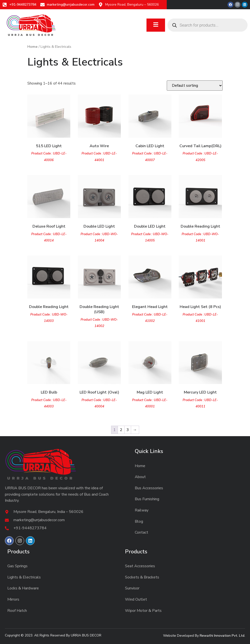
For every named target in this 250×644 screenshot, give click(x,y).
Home (32, 47)
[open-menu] (156, 25)
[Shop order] (195, 86)
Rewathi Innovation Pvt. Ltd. (222, 636)
